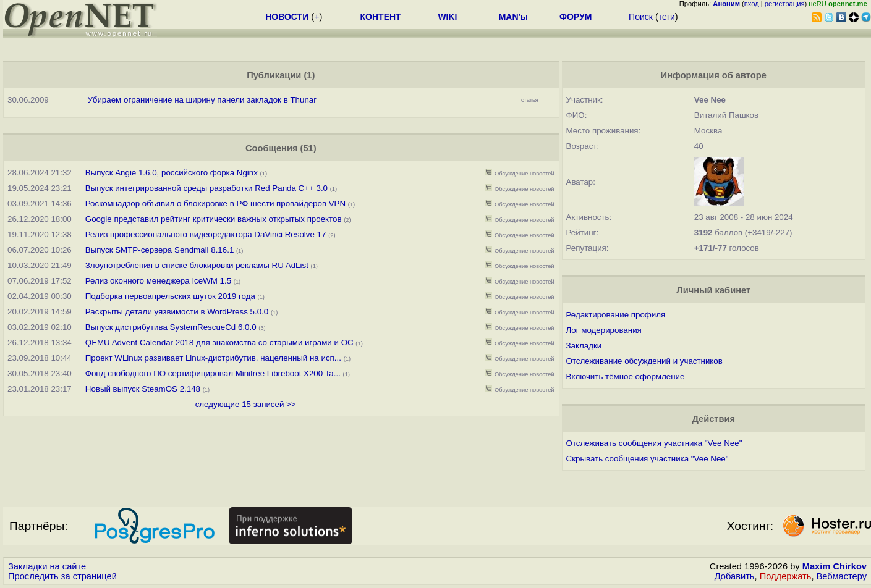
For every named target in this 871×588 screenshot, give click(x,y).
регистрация (785, 4)
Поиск (641, 17)
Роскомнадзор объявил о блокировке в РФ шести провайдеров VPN (215, 204)
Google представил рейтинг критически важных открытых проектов (214, 219)
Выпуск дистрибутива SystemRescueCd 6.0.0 (171, 327)
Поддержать (786, 576)
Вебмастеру (842, 576)
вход (752, 4)
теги (667, 17)
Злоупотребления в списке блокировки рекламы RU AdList (197, 265)
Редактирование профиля (616, 315)
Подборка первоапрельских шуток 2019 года (170, 296)
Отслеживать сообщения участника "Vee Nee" (654, 443)
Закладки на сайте (47, 566)
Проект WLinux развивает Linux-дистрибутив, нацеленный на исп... (213, 358)
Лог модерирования (604, 330)
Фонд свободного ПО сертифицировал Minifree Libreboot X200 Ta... (213, 373)
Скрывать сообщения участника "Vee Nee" (648, 459)
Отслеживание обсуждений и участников (644, 361)
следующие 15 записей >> (246, 404)
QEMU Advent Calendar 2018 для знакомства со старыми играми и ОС (219, 342)
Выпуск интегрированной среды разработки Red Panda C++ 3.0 (206, 188)
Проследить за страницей (62, 576)
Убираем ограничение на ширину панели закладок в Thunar (202, 100)
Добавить (735, 576)
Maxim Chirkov (835, 566)
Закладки (584, 346)
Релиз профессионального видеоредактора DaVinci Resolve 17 (206, 234)
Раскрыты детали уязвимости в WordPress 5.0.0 (177, 312)
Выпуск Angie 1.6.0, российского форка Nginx (173, 173)
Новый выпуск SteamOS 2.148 (143, 389)
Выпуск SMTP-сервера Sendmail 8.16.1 (161, 250)
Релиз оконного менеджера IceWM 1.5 (158, 281)
